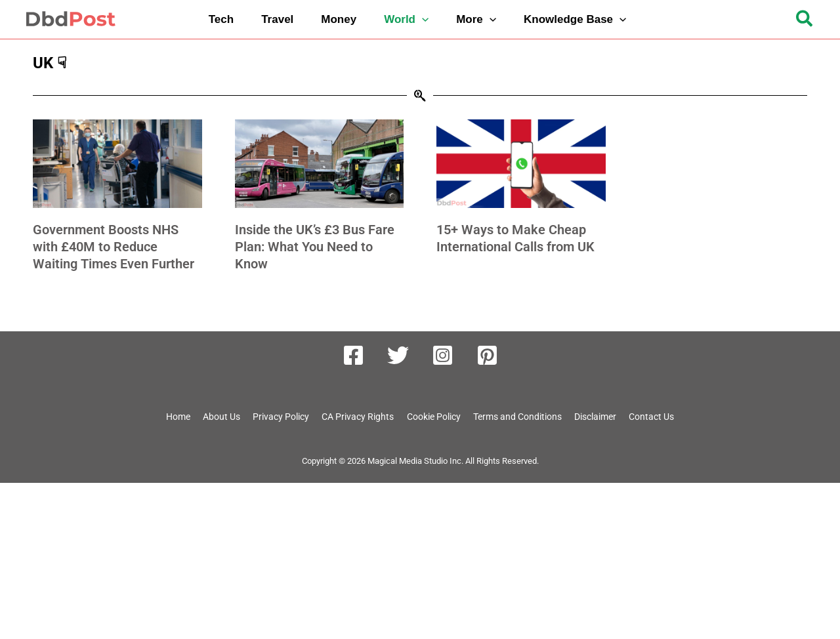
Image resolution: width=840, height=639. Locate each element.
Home (169, 417)
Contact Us (660, 417)
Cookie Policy (431, 417)
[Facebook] (353, 355)
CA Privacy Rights (352, 417)
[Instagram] (443, 355)
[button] (409, 19)
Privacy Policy (273, 417)
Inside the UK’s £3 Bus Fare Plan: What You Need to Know (315, 247)
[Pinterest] (487, 355)
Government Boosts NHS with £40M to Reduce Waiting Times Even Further (114, 247)
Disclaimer (602, 417)
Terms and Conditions (520, 417)
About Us (213, 417)
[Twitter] (398, 355)
